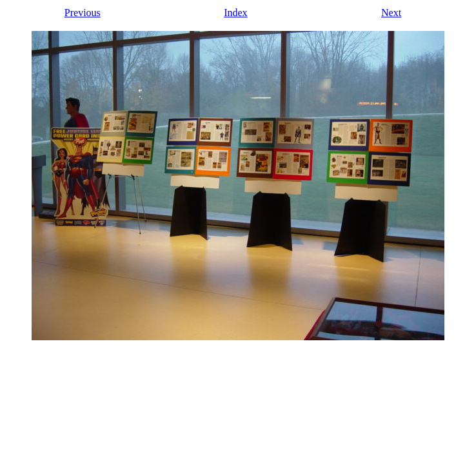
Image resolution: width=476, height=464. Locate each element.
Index (235, 13)
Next (391, 13)
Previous (83, 13)
